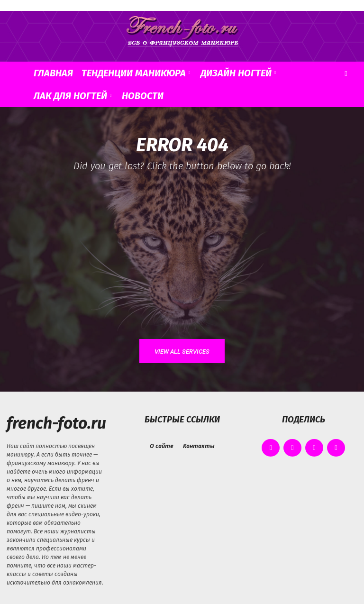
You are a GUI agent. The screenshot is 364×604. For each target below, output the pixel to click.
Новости (143, 96)
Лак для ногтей (73, 96)
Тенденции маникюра (136, 73)
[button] (346, 73)
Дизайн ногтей (238, 73)
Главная (53, 73)
